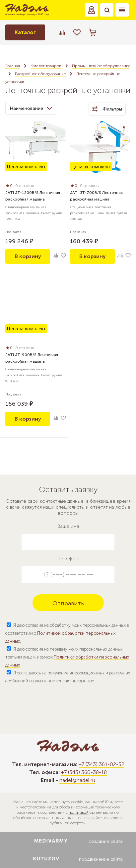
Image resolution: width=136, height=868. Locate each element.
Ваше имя (68, 526)
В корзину (28, 256)
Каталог (25, 32)
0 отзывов (25, 186)
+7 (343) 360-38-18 (84, 772)
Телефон (68, 559)
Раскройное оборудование (40, 74)
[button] (92, 10)
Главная (13, 66)
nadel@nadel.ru (77, 780)
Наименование (31, 108)
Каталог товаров (46, 66)
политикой (79, 812)
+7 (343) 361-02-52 (102, 764)
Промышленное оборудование (101, 66)
